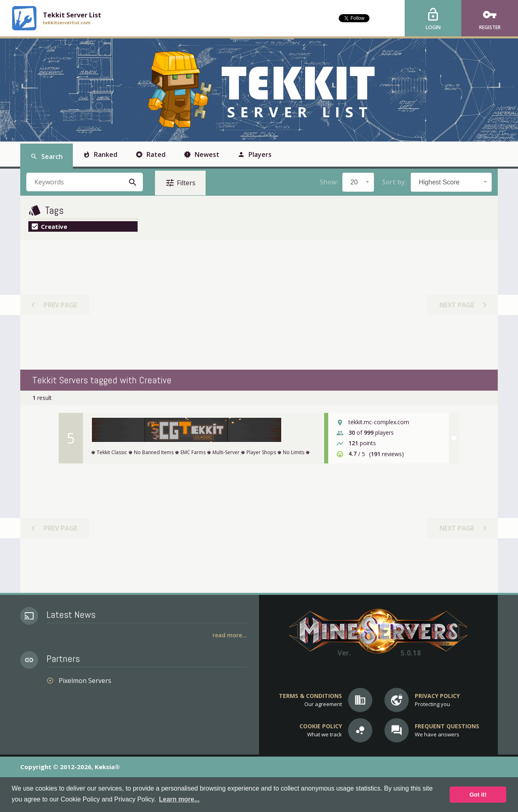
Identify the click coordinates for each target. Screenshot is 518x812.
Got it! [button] (478, 795)
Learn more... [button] (179, 799)
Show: (329, 182)
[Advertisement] (259, 305)
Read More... (230, 635)
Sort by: (394, 182)
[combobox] (358, 182)
